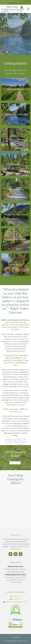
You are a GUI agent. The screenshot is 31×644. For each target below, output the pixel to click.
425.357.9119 (17, 599)
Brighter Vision (23, 641)
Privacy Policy (16, 637)
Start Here (15, 463)
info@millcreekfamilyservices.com (16, 602)
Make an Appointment (16, 22)
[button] (13, 53)
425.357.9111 (16, 596)
